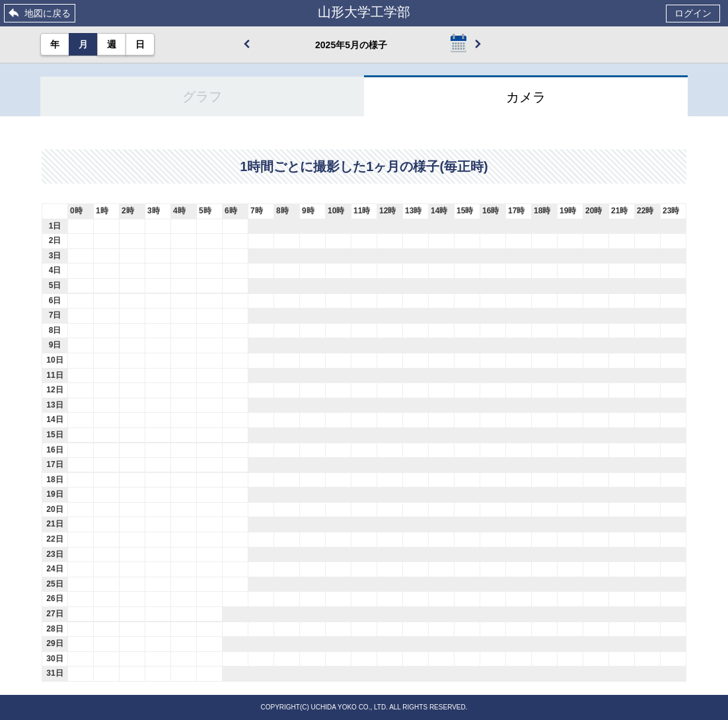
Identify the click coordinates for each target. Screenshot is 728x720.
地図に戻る (48, 13)
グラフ (202, 96)
